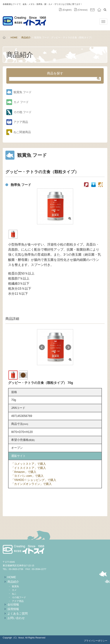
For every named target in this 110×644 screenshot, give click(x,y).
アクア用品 (21, 122)
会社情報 (13, 605)
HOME (14, 37)
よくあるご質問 (18, 614)
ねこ (14, 594)
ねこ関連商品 (22, 132)
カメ (14, 590)
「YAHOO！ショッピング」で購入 (34, 480)
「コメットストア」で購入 (29, 464)
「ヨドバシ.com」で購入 (27, 476)
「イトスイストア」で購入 (29, 468)
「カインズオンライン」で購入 (31, 484)
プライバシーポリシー (96, 641)
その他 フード (23, 112)
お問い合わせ (16, 618)
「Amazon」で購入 (24, 472)
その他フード (19, 597)
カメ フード (21, 102)
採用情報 (13, 609)
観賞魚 (15, 586)
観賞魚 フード (23, 92)
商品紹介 (26, 37)
